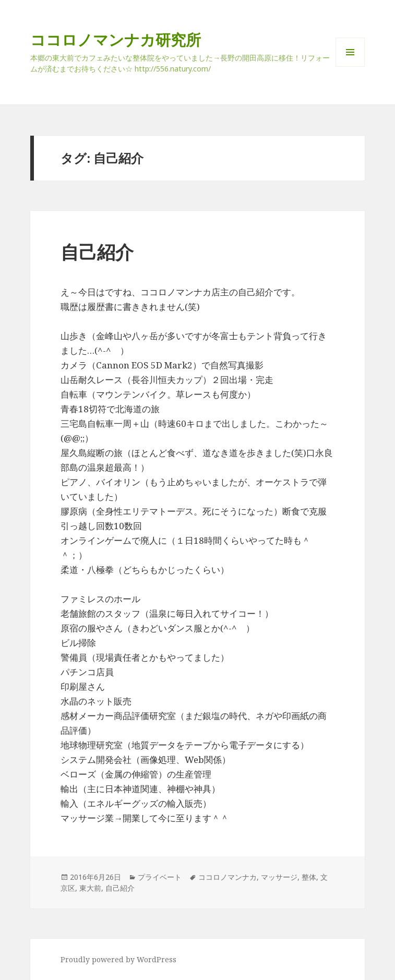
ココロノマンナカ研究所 (116, 39)
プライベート (160, 877)
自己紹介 (97, 252)
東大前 (90, 888)
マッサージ (279, 877)
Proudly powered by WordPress (118, 959)
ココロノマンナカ (228, 877)
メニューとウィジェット (350, 67)
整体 (309, 877)
